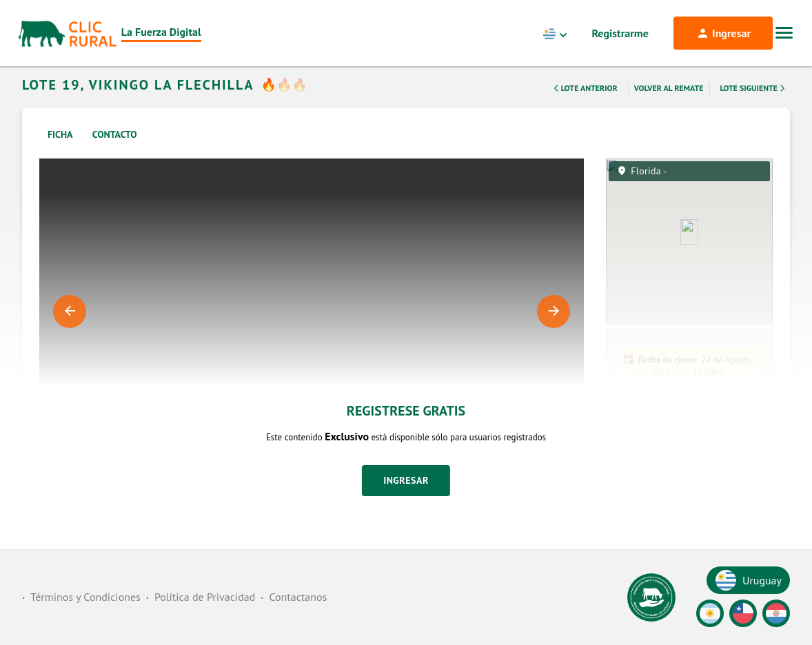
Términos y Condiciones (85, 597)
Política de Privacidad (205, 597)
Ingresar (406, 498)
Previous (70, 329)
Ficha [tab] (60, 152)
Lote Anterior (583, 106)
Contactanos (298, 597)
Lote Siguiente (753, 106)
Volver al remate (668, 106)
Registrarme (620, 33)
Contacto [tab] (115, 152)
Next (554, 329)
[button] (689, 529)
